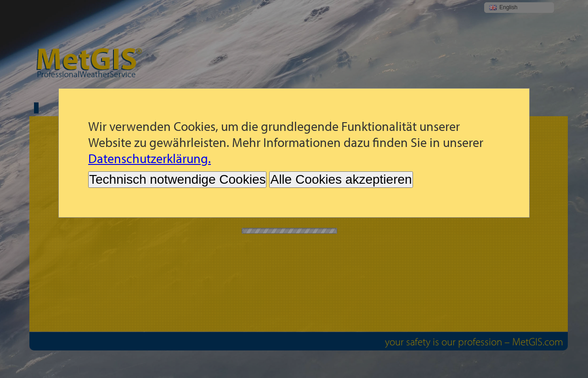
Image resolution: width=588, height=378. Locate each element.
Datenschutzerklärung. (150, 158)
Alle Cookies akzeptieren (341, 179)
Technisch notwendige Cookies (177, 179)
